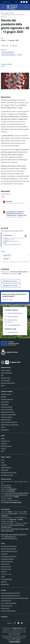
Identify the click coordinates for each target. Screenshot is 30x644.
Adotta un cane (5, 608)
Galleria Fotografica (6, 467)
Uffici (2, 375)
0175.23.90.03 (7, 487)
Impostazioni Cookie (6, 574)
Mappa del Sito (5, 584)
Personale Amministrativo (8, 383)
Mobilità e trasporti (6, 420)
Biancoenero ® (16, 638)
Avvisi (3, 451)
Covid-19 (3, 449)
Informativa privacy (6, 569)
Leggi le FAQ (4, 554)
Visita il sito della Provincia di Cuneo (10, 595)
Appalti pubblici (5, 402)
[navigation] (3, 7)
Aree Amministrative (6, 373)
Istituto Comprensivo (6, 606)
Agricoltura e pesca (6, 394)
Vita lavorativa (5, 430)
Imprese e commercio (7, 417)
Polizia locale (7, 235)
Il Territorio (4, 465)
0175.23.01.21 (7, 485)
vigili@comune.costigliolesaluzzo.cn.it (12, 244)
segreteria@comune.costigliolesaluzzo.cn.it (16, 495)
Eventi (3, 460)
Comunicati (4, 443)
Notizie (12, 13)
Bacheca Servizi (5, 564)
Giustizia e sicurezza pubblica (9, 414)
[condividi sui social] (5, 46)
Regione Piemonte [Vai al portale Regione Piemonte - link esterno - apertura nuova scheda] (6, 2)
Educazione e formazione (8, 412)
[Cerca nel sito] (26, 7)
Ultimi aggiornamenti (7, 579)
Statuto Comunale (6, 566)
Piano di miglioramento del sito (9, 551)
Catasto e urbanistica (7, 407)
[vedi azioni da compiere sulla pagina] (13, 46)
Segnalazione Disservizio (7, 559)
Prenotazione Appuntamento (9, 556)
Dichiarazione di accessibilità (8, 549)
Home (2, 13)
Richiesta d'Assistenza (7, 561)
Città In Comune (13, 634)
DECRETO (9, 202)
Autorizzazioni (5, 404)
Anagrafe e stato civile (7, 399)
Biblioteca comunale (6, 446)
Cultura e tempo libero (7, 409)
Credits (3, 577)
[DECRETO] (4, 202)
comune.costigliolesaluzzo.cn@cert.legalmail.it (17, 493)
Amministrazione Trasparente (9, 546)
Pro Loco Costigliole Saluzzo (8, 611)
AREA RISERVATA (14, 642)
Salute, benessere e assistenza (9, 422)
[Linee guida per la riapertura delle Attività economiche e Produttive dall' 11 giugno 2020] (4, 212)
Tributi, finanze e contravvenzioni (10, 425)
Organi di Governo (6, 370)
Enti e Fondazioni (6, 380)
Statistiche (4, 582)
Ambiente (4, 397)
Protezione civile (5, 441)
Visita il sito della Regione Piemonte (10, 593)
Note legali (4, 572)
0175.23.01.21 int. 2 (14, 241)
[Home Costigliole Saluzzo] (14, 7)
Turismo (3, 427)
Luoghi (3, 462)
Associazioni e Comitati (7, 475)
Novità (7, 13)
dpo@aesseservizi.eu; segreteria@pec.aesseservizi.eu (9, 537)
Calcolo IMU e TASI (6, 601)
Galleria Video (5, 470)
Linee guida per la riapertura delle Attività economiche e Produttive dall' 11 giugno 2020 (16, 213)
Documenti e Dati (6, 378)
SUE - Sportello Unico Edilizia (9, 603)
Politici (3, 385)
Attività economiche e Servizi (9, 472)
